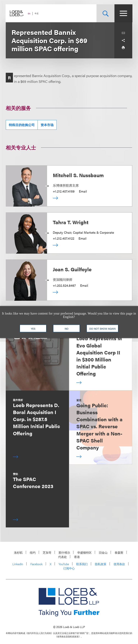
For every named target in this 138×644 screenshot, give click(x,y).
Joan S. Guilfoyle (72, 269)
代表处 (63, 557)
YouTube (64, 564)
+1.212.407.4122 (64, 238)
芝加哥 (47, 552)
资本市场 (47, 125)
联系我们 (82, 564)
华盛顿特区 (84, 552)
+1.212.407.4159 (64, 191)
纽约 (33, 552)
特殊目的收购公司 (22, 125)
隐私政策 (101, 564)
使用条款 (119, 564)
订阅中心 (69, 568)
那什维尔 (64, 552)
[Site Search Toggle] (105, 13)
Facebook (36, 564)
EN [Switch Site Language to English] (29, 14)
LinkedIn (18, 564)
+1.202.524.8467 (64, 285)
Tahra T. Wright (71, 222)
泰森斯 (119, 552)
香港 (77, 557)
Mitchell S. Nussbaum (78, 175)
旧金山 (103, 552)
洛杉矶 (18, 552)
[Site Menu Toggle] (123, 13)
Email (83, 191)
